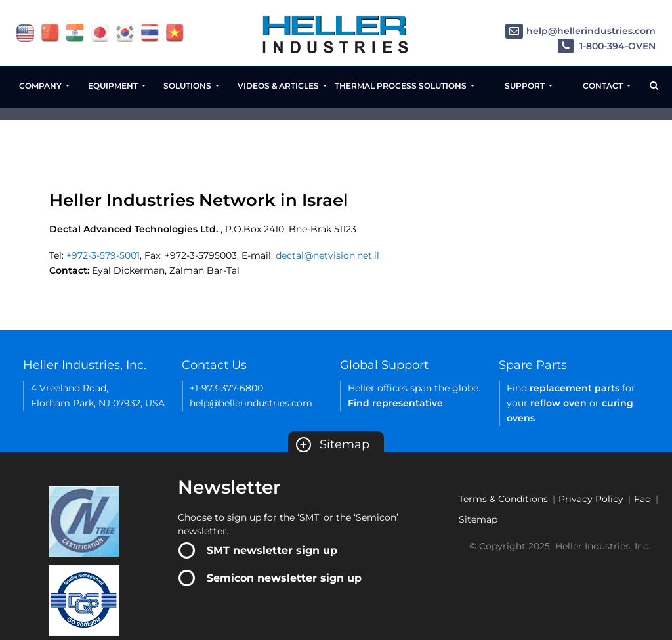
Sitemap (333, 444)
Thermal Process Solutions (402, 86)
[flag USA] (25, 32)
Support (526, 86)
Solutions (188, 86)
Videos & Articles (279, 86)
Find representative (395, 403)
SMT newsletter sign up (272, 550)
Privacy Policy (591, 499)
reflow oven (558, 403)
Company (41, 86)
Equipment (114, 86)
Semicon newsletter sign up (284, 578)
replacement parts (575, 388)
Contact (604, 86)
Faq (642, 499)
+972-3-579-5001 (103, 255)
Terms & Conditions (503, 499)
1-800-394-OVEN (607, 46)
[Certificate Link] (84, 521)
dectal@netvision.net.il (327, 255)
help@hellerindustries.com (580, 31)
